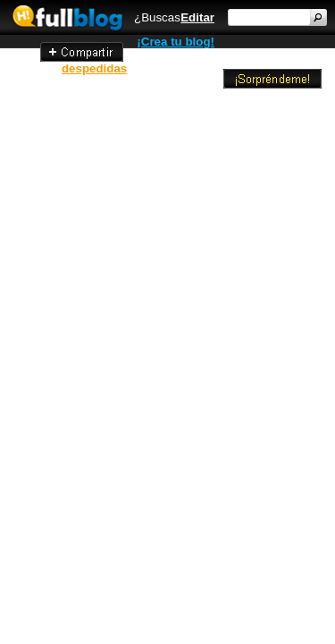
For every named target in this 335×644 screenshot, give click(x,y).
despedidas (94, 68)
